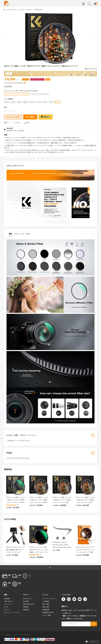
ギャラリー (7, 610)
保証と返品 (46, 607)
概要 (10, 234)
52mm (13, 102)
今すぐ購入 (30, 117)
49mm (7, 102)
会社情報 (7, 599)
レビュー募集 (47, 615)
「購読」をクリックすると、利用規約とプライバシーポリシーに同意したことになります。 (79, 617)
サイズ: (8, 99)
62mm (32, 102)
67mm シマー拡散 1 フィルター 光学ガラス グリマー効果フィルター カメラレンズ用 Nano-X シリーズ (85, 500)
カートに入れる (13, 117)
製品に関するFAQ (29, 604)
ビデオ (6, 607)
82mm (58, 102)
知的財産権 (46, 610)
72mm (45, 102)
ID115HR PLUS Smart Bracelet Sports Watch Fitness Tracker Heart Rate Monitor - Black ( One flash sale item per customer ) (62, 545)
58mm (26, 102)
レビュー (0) (19, 234)
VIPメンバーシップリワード (12, 614)
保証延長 (26, 607)
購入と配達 (46, 604)
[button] (13, 295)
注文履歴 (26, 601)
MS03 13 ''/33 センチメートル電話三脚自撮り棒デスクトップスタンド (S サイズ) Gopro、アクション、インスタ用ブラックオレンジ (15, 550)
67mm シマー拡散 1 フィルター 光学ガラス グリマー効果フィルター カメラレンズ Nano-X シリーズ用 (15, 500)
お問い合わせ (8, 601)
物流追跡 (26, 610)
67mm (39, 102)
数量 (5, 107)
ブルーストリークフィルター (40, 94)
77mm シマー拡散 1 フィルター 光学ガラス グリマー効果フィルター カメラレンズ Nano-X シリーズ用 (39, 500)
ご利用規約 (46, 601)
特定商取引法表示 (48, 613)
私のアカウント (28, 599)
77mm (51, 102)
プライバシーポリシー (49, 599)
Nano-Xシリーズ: (21, 91)
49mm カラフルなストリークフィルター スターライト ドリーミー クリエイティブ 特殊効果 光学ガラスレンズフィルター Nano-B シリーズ (85, 550)
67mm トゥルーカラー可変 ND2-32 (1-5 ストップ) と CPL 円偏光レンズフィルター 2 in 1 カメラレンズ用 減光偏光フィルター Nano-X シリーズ (39, 550)
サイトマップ (8, 604)
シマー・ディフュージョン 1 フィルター (17, 94)
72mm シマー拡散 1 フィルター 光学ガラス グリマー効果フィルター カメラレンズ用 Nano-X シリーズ (62, 500)
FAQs (28, 234)
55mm (20, 102)
